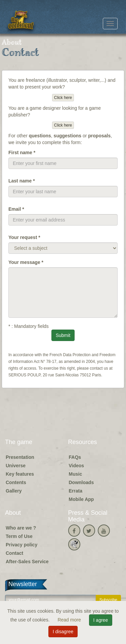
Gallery (14, 491)
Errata (76, 491)
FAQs (75, 457)
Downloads (81, 482)
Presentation (20, 457)
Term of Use (19, 536)
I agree (101, 620)
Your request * (24, 237)
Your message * (26, 262)
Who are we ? (21, 528)
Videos (77, 466)
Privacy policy (22, 545)
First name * (22, 152)
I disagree (63, 632)
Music (76, 474)
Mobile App (81, 499)
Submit (63, 335)
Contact (14, 553)
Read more (70, 620)
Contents (16, 482)
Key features (20, 474)
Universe (16, 466)
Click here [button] (63, 98)
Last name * (22, 181)
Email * (16, 209)
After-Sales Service (27, 562)
